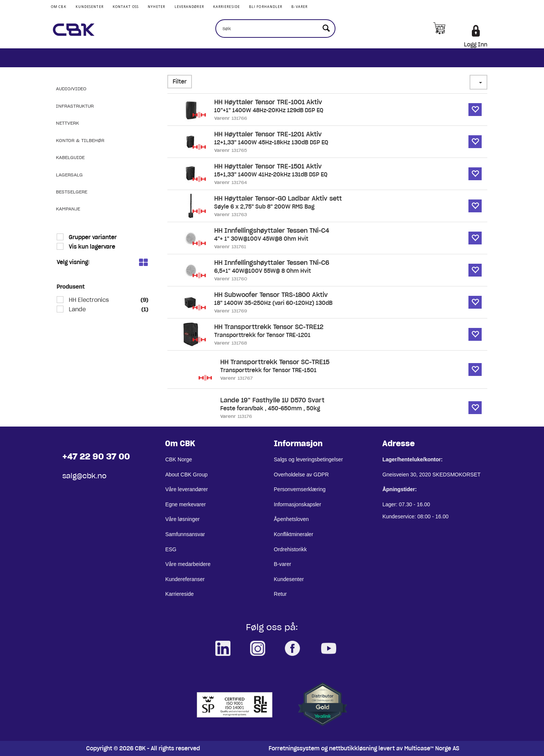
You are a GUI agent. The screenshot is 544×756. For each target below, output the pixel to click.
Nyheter (157, 7)
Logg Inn (476, 45)
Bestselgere (72, 192)
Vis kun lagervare (91, 247)
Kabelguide (70, 157)
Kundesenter (90, 7)
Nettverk (67, 123)
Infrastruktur (75, 106)
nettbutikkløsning (353, 748)
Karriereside (226, 7)
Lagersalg (69, 175)
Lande (76, 309)
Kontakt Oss (126, 7)
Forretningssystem (294, 748)
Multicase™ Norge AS (432, 748)
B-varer (299, 7)
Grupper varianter (92, 237)
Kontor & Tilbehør (80, 140)
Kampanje (68, 209)
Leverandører (189, 7)
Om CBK (59, 7)
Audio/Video (71, 89)
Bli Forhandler (266, 7)
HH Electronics (88, 300)
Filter (180, 82)
